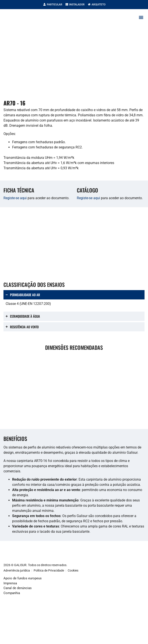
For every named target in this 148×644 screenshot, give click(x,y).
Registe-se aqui (15, 198)
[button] (141, 17)
